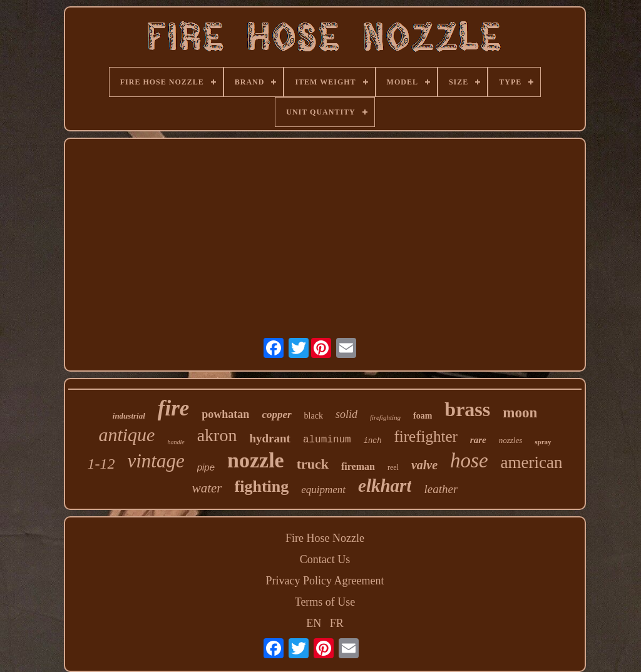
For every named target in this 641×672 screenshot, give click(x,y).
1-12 (101, 464)
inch (373, 441)
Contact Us (325, 559)
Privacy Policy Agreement (325, 581)
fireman (358, 466)
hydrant (269, 438)
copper (276, 415)
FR (337, 623)
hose (469, 461)
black (314, 416)
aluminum (327, 440)
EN (314, 623)
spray (543, 442)
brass (467, 409)
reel (393, 467)
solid (346, 414)
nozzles (511, 440)
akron (217, 435)
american (532, 462)
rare (478, 440)
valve (424, 465)
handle (176, 442)
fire (174, 408)
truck (313, 464)
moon (520, 413)
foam (423, 416)
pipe (206, 467)
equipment (323, 490)
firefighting (385, 417)
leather (441, 489)
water (207, 488)
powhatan (225, 414)
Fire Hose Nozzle (325, 538)
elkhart (385, 486)
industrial (129, 416)
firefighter (426, 436)
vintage (156, 461)
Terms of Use (325, 602)
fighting (262, 486)
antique (126, 435)
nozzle (256, 460)
